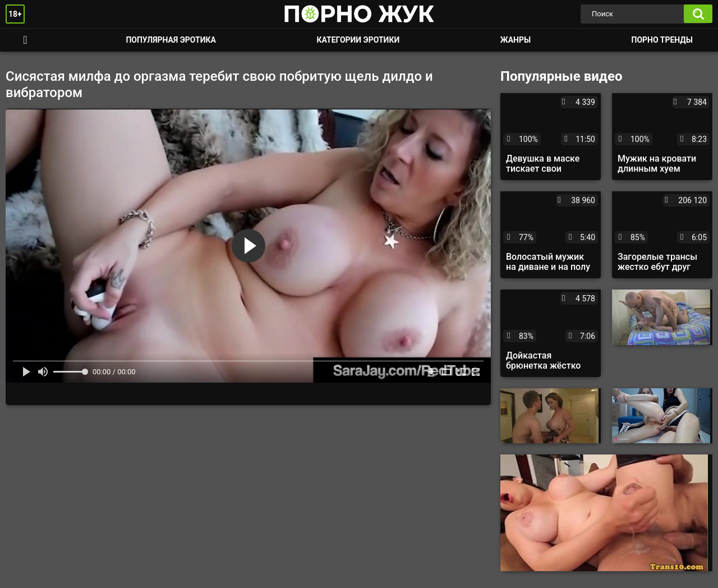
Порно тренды (662, 40)
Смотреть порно (25, 40)
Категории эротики (358, 40)
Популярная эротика (171, 40)
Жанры (516, 40)
